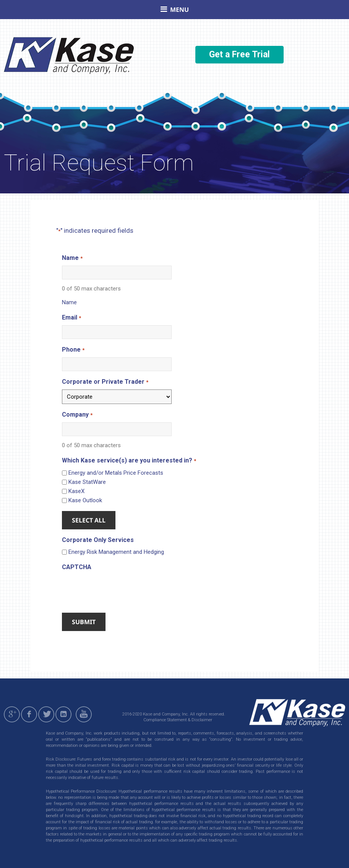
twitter (46, 714)
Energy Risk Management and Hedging (116, 552)
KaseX (76, 491)
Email (71, 318)
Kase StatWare (87, 482)
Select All (89, 520)
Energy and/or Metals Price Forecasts (116, 473)
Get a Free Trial (239, 54)
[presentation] (120, 589)
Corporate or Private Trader (105, 382)
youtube (85, 714)
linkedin (63, 714)
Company (77, 415)
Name (72, 258)
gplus (12, 714)
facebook (29, 714)
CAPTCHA (77, 567)
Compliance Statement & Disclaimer (178, 720)
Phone (73, 350)
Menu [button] (179, 10)
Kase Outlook (85, 500)
